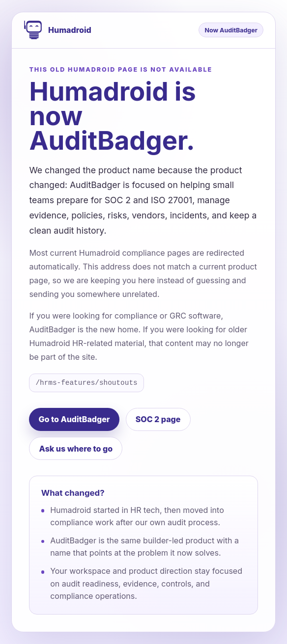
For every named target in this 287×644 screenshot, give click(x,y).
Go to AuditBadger (74, 419)
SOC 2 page (158, 419)
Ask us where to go (76, 449)
